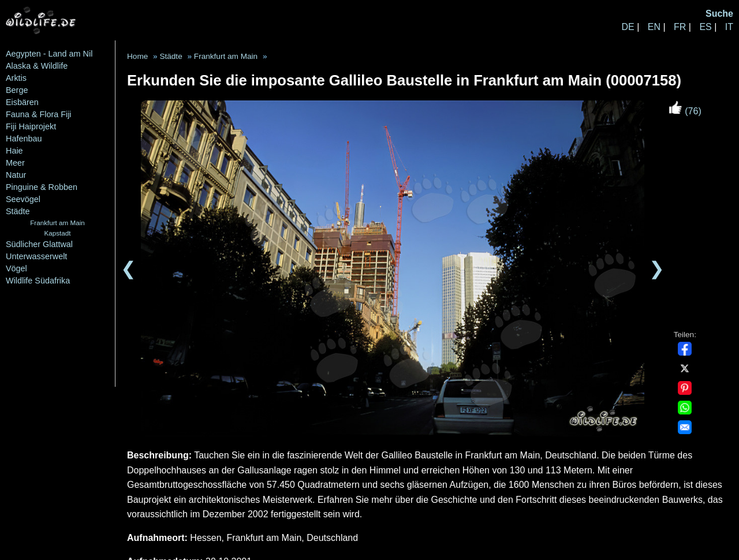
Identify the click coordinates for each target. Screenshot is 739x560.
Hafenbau (24, 139)
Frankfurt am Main (57, 223)
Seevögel (23, 199)
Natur (16, 175)
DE (628, 27)
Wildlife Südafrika (38, 281)
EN (654, 27)
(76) (685, 111)
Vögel (16, 268)
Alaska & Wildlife (37, 66)
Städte (18, 211)
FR (680, 27)
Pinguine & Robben (42, 187)
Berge (17, 90)
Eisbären (22, 102)
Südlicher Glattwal (39, 244)
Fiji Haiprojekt (31, 126)
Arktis (16, 78)
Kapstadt (57, 233)
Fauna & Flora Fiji (39, 114)
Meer (15, 163)
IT (729, 27)
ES (705, 27)
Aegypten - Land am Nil (49, 54)
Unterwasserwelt (36, 256)
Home (137, 56)
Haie (14, 151)
